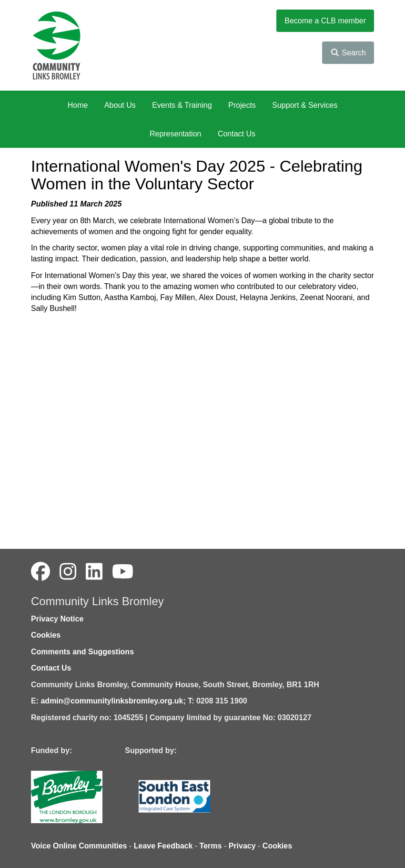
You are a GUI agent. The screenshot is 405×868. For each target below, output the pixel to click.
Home (78, 105)
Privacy (242, 846)
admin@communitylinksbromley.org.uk (112, 701)
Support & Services (305, 105)
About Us (120, 105)
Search (348, 53)
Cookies (46, 635)
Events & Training (182, 105)
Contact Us (237, 134)
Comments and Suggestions (82, 652)
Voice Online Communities (79, 846)
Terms (211, 846)
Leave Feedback (163, 846)
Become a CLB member (325, 21)
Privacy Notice (57, 619)
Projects (242, 105)
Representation (176, 134)
